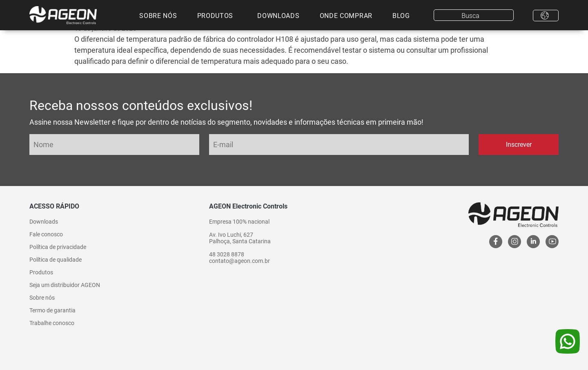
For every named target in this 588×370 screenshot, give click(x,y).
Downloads (278, 16)
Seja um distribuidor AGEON (65, 285)
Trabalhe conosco (52, 323)
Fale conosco (46, 234)
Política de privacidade (58, 247)
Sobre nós (158, 16)
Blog (401, 16)
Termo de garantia (52, 310)
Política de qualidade (56, 260)
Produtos (215, 16)
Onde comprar (346, 16)
